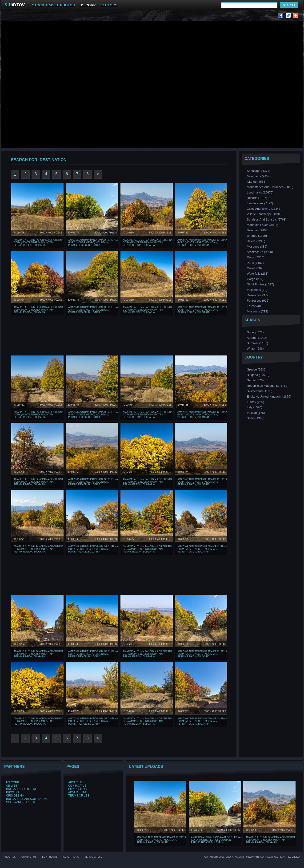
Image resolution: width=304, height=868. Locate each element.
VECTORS (109, 5)
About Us (75, 782)
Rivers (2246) (256, 241)
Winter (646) (255, 349)
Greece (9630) (257, 369)
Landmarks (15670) (260, 192)
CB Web (12, 786)
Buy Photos (77, 789)
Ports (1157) (255, 263)
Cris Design (15, 796)
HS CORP (88, 5)
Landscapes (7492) (260, 203)
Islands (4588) (256, 182)
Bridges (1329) (257, 236)
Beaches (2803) (258, 230)
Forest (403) (255, 306)
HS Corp (13, 782)
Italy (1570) (254, 407)
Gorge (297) (255, 279)
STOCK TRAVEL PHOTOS (53, 5)
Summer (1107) (257, 343)
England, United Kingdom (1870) (269, 397)
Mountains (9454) (259, 176)
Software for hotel (23, 802)
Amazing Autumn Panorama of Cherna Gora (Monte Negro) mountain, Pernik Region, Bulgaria (38, 243)
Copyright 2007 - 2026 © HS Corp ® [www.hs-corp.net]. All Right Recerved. (252, 857)
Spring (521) (255, 332)
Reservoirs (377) (258, 295)
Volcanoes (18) (257, 290)
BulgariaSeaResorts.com (27, 799)
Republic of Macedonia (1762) (268, 386)
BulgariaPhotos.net (22, 789)
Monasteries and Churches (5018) (270, 187)
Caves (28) (254, 268)
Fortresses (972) (258, 301)
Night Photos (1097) (260, 284)
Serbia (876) (255, 380)
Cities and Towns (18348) (264, 209)
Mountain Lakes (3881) (262, 225)
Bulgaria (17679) (258, 375)
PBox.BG (12, 792)
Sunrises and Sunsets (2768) (267, 219)
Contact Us (77, 786)
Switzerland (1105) (260, 391)
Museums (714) (257, 311)
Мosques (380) (257, 247)
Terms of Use (79, 796)
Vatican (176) (256, 413)
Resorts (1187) (257, 198)
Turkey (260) (255, 402)
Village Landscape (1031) (264, 214)
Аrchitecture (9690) (260, 252)
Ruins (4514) (256, 257)
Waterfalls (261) (258, 274)
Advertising (78, 792)
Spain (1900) (256, 418)
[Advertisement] (62, 48)
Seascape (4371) (258, 171)
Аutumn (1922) (257, 338)
